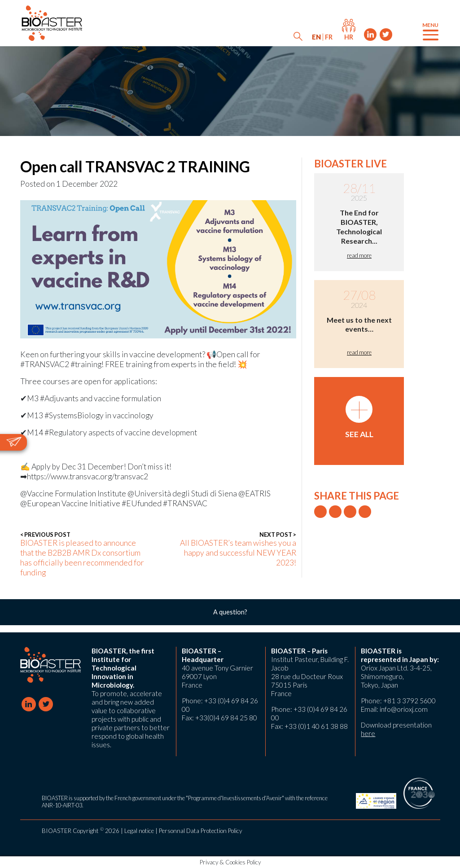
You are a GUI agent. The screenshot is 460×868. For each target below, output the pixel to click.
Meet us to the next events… (359, 324)
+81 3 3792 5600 (410, 701)
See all (359, 417)
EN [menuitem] (316, 37)
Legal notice (139, 831)
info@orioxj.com (404, 709)
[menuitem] (316, 37)
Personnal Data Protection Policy (201, 831)
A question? (230, 612)
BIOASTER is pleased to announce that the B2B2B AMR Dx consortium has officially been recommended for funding (82, 554)
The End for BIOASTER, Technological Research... (359, 226)
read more (359, 255)
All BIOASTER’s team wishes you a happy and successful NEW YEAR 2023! (234, 549)
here (368, 733)
